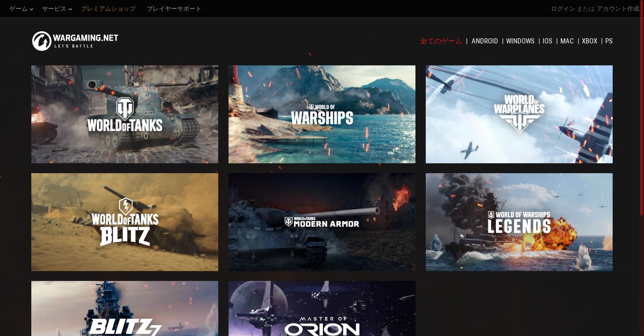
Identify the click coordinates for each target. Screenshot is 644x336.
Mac (568, 41)
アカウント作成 (618, 9)
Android (486, 41)
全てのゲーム (442, 41)
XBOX (590, 41)
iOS (548, 41)
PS (609, 41)
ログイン (563, 9)
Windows (521, 41)
